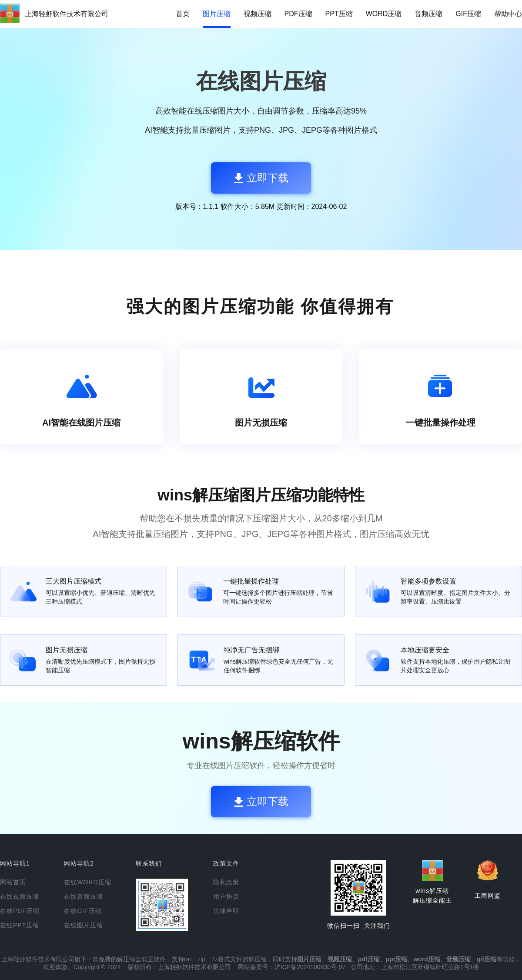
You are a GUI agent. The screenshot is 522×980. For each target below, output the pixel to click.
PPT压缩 (339, 14)
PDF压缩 (298, 14)
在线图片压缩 (84, 925)
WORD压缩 (384, 14)
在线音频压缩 (84, 896)
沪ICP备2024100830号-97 (310, 967)
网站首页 (13, 882)
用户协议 (226, 896)
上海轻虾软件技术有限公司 (67, 14)
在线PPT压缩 (20, 925)
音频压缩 (428, 14)
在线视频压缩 (20, 896)
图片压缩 (217, 14)
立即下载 (261, 178)
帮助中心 (508, 14)
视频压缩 (258, 14)
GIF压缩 (468, 14)
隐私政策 (226, 882)
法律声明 (226, 911)
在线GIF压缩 (83, 911)
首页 (183, 14)
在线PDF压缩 (20, 911)
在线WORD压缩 (87, 882)
